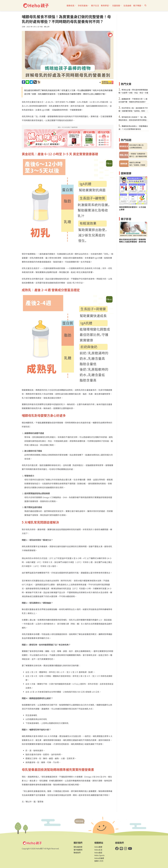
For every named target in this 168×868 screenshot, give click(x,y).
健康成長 (71, 5)
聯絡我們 (77, 853)
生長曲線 (127, 5)
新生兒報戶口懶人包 (136, 145)
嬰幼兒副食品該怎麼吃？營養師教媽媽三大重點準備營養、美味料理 (132, 241)
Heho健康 (98, 847)
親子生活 (95, 5)
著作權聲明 (78, 850)
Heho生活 (98, 850)
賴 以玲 (47, 27)
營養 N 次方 (99, 861)
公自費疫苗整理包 (136, 148)
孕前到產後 (83, 5)
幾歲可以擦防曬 (135, 162)
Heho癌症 (98, 853)
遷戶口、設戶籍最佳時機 (138, 156)
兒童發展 (117, 5)
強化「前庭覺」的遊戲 (137, 165)
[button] (145, 5)
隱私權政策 (78, 847)
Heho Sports (99, 855)
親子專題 (138, 5)
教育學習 (106, 5)
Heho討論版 (99, 858)
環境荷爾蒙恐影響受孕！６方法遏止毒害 (132, 208)
